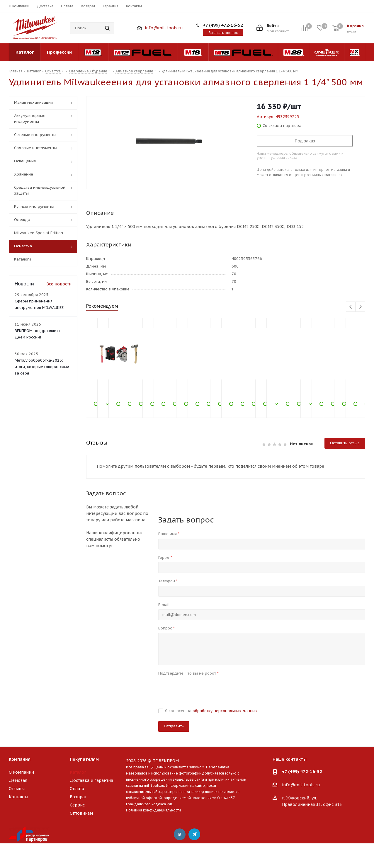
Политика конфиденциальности (153, 810)
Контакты (18, 797)
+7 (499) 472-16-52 (223, 25)
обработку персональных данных (225, 711)
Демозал (18, 780)
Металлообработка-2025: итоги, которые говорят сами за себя (42, 367)
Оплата (77, 789)
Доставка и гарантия (91, 780)
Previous (351, 307)
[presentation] (203, 689)
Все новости (59, 284)
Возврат (78, 797)
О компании (21, 772)
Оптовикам (81, 813)
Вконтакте (180, 834)
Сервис (77, 805)
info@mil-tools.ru (164, 28)
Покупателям (84, 759)
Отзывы (17, 789)
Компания (20, 759)
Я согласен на (211, 711)
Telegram (194, 834)
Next (360, 307)
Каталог (78, 772)
